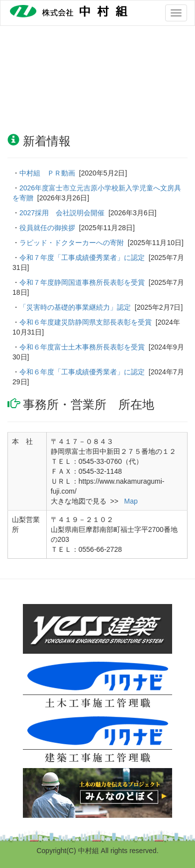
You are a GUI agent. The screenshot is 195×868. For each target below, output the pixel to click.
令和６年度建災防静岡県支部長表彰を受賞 (86, 322)
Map (130, 501)
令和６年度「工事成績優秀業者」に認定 (82, 372)
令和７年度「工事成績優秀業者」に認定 (82, 258)
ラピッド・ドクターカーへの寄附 (72, 243)
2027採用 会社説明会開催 (62, 213)
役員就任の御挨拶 (47, 228)
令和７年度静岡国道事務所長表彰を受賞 (82, 282)
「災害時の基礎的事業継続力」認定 (75, 307)
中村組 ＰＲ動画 (47, 173)
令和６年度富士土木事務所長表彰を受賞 (82, 347)
